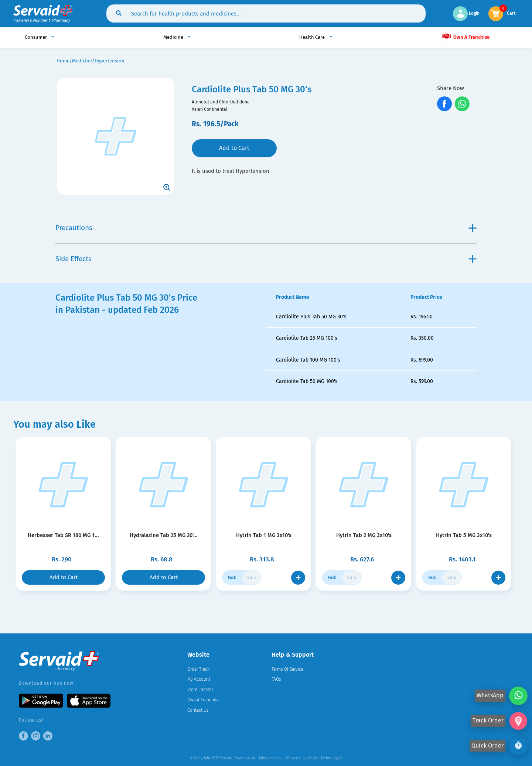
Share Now (451, 88)
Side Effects (266, 259)
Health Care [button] (313, 37)
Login (466, 13)
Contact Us (198, 710)
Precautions (266, 228)
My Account (199, 679)
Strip (252, 577)
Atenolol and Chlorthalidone (221, 102)
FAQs (276, 679)
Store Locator (200, 690)
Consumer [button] (36, 37)
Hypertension (110, 61)
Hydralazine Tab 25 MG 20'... (164, 535)
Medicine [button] (174, 37)
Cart (511, 13)
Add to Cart (234, 148)
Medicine (82, 61)
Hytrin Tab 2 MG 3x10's (364, 535)
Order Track (198, 669)
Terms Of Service (287, 669)
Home (63, 61)
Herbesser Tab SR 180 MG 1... (63, 535)
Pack (232, 577)
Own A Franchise (465, 37)
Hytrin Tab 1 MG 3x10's (264, 535)
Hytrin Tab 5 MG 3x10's (464, 535)
